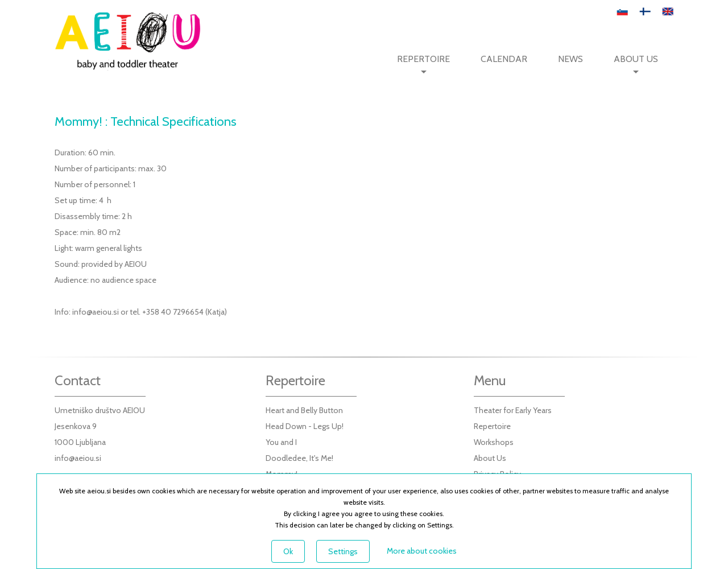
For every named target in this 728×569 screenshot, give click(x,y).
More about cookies (422, 551)
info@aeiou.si (96, 312)
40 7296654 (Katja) (194, 312)
